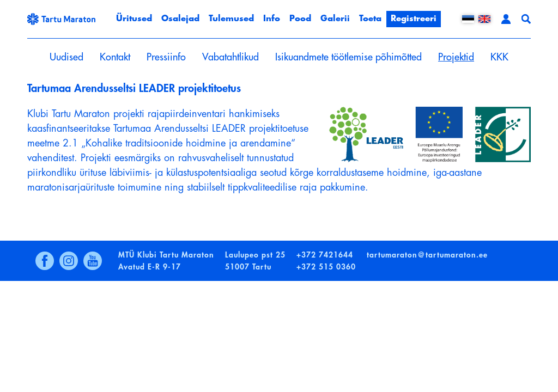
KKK (499, 57)
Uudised (66, 57)
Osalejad (180, 19)
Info (272, 19)
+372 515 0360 (326, 267)
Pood (300, 19)
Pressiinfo (166, 57)
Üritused (134, 19)
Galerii (335, 19)
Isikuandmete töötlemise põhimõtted (348, 57)
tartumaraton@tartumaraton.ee (427, 255)
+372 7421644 (325, 255)
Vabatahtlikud (231, 57)
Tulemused (231, 19)
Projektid (456, 57)
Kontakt (115, 57)
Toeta (370, 19)
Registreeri (414, 19)
